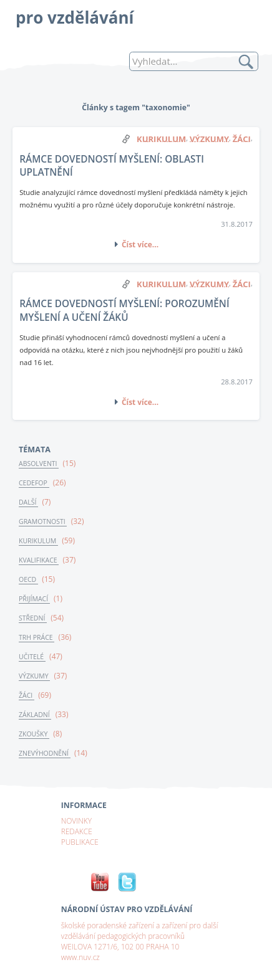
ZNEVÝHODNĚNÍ (45, 753)
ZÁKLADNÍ (35, 715)
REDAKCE (77, 831)
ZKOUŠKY (34, 734)
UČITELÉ (32, 657)
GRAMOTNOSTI (43, 521)
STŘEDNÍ (33, 618)
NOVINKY (76, 821)
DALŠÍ (28, 502)
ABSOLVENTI (39, 464)
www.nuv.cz (80, 957)
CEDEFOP (34, 483)
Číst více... (140, 244)
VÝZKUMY (34, 676)
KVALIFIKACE (39, 560)
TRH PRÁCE (36, 637)
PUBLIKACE (80, 842)
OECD (28, 579)
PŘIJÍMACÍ (34, 599)
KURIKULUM (38, 541)
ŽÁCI (27, 695)
